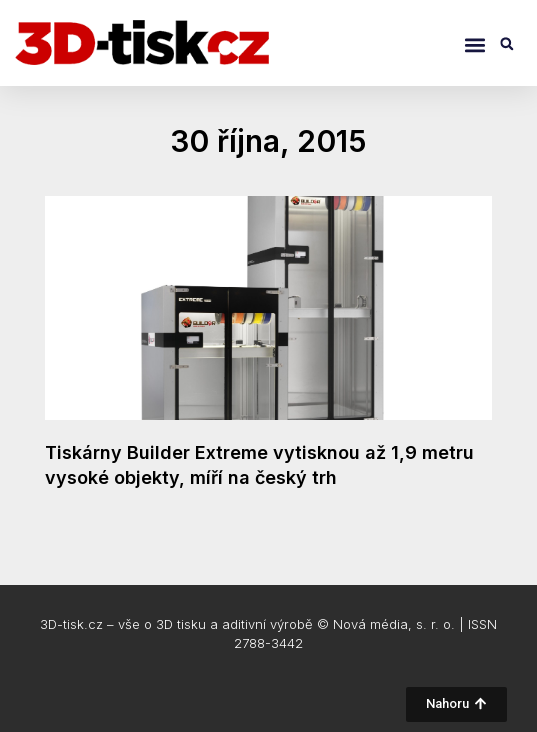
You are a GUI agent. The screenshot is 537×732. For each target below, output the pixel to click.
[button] (474, 45)
